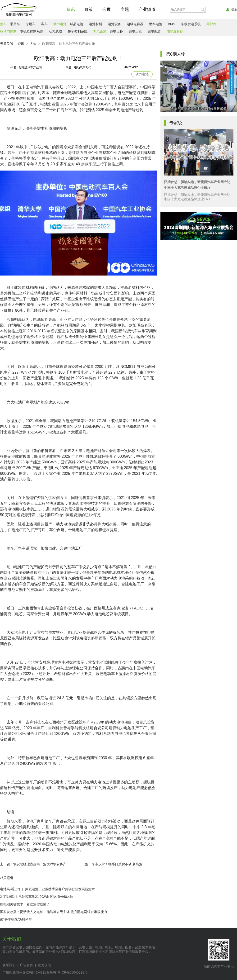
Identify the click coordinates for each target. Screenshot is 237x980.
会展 (107, 10)
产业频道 (147, 10)
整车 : (4, 24)
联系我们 (9, 965)
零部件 (211, 24)
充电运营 (135, 31)
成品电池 (77, 24)
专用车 (31, 24)
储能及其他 (175, 31)
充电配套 (154, 31)
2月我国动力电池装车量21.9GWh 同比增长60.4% (36, 897)
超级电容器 (135, 24)
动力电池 (142, 74)
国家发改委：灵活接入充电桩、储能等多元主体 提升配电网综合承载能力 (54, 912)
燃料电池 (156, 24)
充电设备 (116, 31)
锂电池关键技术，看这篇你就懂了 (25, 904)
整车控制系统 (77, 31)
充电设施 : (101, 31)
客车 (44, 24)
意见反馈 (44, 965)
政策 (89, 10)
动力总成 (55, 31)
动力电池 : (61, 24)
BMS (171, 24)
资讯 (71, 10)
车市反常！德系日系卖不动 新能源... (118, 864)
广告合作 (27, 965)
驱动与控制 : (9, 31)
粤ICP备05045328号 (73, 972)
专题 (125, 10)
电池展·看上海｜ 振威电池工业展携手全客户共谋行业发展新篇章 (47, 889)
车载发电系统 (191, 24)
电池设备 (114, 24)
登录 (231, 10)
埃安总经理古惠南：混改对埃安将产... (41, 864)
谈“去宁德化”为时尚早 (16, 919)
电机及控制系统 (32, 31)
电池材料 (96, 24)
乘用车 (15, 24)
